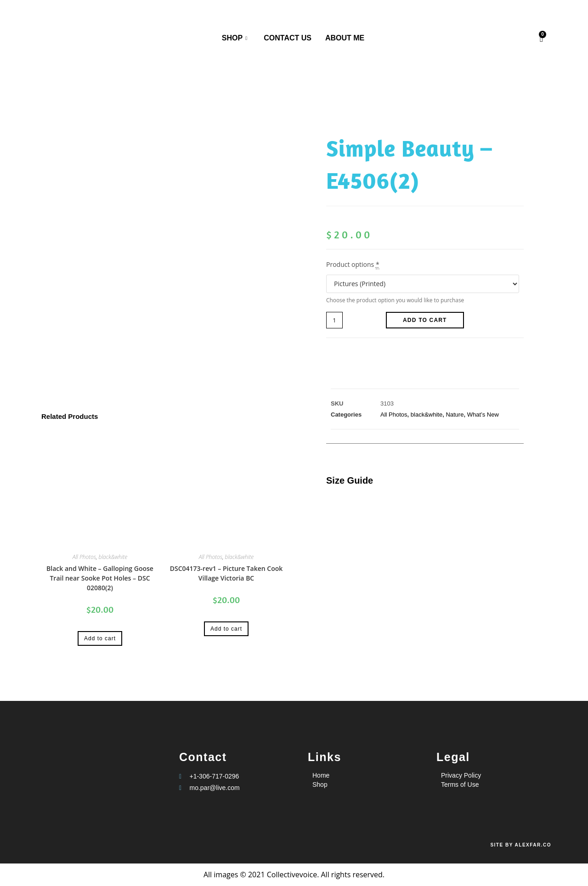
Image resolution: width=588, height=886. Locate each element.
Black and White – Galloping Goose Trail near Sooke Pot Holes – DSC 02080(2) (100, 578)
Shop (235, 39)
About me (345, 38)
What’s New (483, 415)
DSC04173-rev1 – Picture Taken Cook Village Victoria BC (226, 573)
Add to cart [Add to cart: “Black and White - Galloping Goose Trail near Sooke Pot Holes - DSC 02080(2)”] (100, 638)
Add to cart (425, 320)
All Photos (84, 557)
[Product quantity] (334, 320)
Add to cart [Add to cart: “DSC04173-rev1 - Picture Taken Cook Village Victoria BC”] (226, 629)
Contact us (288, 38)
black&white (113, 557)
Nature (455, 415)
